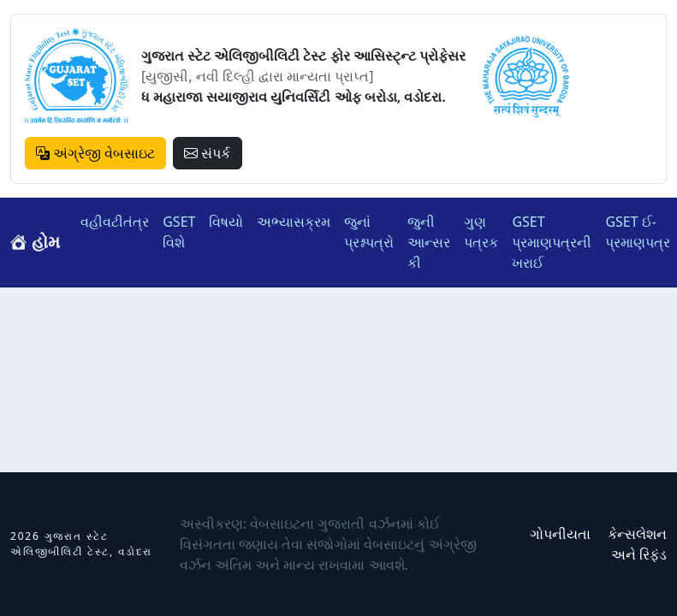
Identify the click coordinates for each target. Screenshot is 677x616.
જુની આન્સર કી (429, 242)
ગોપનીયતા (560, 534)
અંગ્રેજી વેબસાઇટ (95, 153)
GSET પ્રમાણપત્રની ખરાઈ (552, 242)
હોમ (35, 242)
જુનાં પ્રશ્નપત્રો (369, 232)
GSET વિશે (179, 232)
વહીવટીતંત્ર (115, 222)
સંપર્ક (207, 153)
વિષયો (226, 222)
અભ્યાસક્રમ (294, 222)
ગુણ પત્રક (481, 232)
